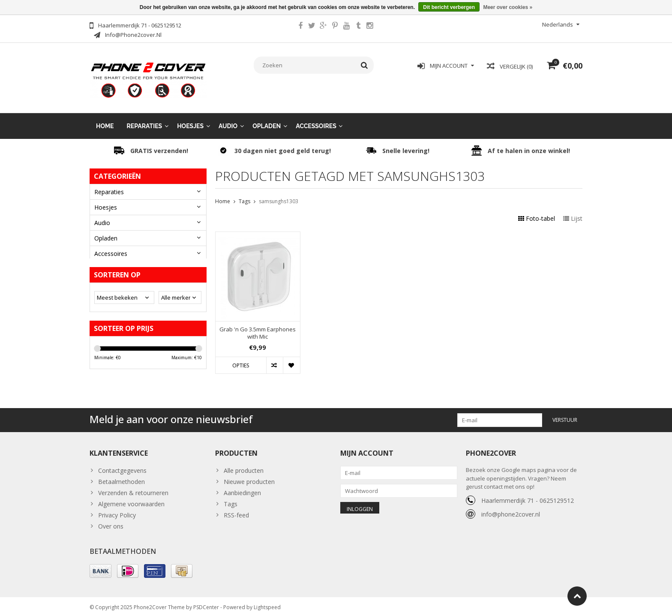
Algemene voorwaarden (131, 500)
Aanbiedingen (242, 488)
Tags (244, 196)
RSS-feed (236, 511)
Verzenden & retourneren (133, 488)
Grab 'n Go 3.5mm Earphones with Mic (258, 328)
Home (105, 120)
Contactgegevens (122, 466)
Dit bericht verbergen (449, 7)
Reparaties (145, 120)
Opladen (267, 120)
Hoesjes (190, 120)
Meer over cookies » (508, 7)
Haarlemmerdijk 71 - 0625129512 (528, 496)
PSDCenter (206, 605)
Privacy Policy (117, 511)
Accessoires (316, 120)
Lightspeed (267, 605)
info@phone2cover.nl (511, 509)
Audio (228, 120)
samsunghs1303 (279, 196)
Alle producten (244, 466)
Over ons (111, 522)
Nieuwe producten (249, 477)
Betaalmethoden (121, 477)
